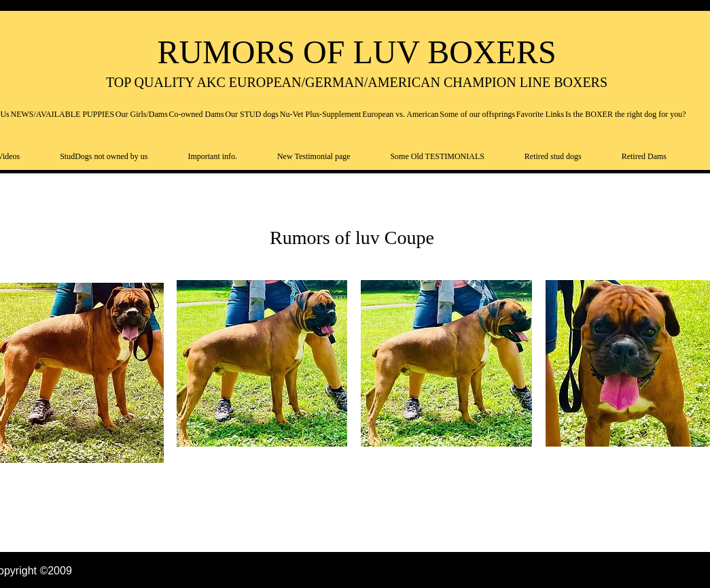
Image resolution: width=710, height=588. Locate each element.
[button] (262, 363)
